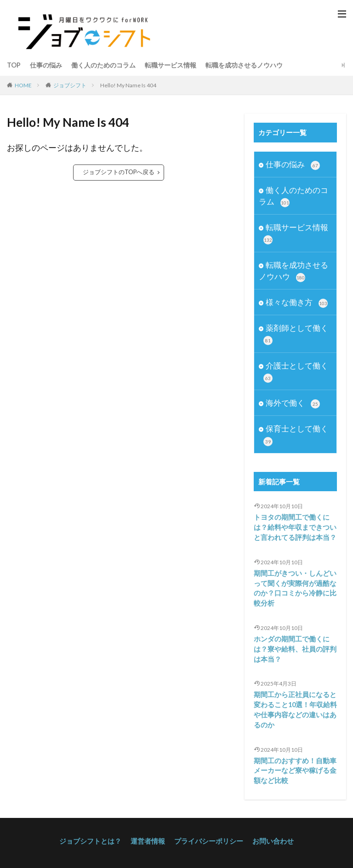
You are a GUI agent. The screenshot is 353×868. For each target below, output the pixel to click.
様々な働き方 (297, 303)
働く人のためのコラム (103, 65)
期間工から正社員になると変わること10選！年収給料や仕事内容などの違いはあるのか (293, 705)
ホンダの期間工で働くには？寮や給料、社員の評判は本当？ (292, 646)
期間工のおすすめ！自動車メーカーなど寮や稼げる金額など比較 (292, 765)
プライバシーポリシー (207, 835)
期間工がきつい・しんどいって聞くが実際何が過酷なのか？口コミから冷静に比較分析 (292, 586)
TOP (14, 65)
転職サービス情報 (171, 65)
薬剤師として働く (296, 334)
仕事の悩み (46, 65)
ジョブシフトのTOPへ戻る (119, 172)
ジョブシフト (70, 85)
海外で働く (293, 403)
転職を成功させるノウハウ (244, 65)
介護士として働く (296, 371)
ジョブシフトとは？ (95, 835)
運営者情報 (149, 835)
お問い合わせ (268, 835)
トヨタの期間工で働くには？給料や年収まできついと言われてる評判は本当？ (292, 527)
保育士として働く (296, 435)
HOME (23, 85)
